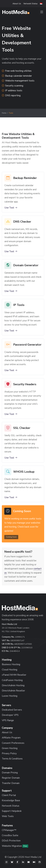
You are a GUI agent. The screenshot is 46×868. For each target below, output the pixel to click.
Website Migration (15, 846)
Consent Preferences (13, 743)
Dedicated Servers (12, 710)
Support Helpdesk (12, 811)
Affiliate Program (11, 738)
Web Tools (8, 816)
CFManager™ (9, 830)
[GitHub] (40, 862)
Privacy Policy (9, 753)
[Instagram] (7, 862)
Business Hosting (11, 664)
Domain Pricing (10, 773)
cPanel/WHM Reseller (14, 675)
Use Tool (11, 208)
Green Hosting (10, 748)
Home (4, 113)
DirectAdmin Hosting (13, 685)
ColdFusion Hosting (12, 680)
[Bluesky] (12, 862)
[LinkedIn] (23, 862)
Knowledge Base (11, 800)
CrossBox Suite (10, 835)
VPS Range (8, 720)
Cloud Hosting (10, 670)
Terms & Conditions (12, 759)
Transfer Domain (11, 783)
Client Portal (9, 795)
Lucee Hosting (10, 696)
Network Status (30, 4)
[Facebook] (18, 862)
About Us (17, 4)
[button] (41, 4)
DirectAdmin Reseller (13, 691)
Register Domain (11, 778)
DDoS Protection (11, 841)
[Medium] (34, 862)
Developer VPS (10, 715)
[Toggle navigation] (42, 12)
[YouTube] (29, 862)
